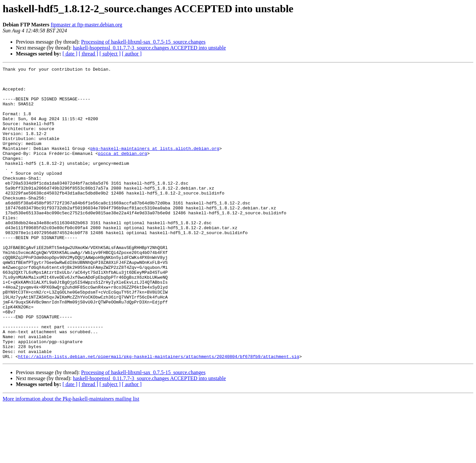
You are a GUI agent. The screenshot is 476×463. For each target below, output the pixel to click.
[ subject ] (110, 54)
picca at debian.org (123, 171)
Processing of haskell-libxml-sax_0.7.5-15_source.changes (143, 42)
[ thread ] (88, 54)
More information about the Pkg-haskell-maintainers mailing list (71, 457)
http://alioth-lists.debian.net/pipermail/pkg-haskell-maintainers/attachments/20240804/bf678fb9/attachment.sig (159, 415)
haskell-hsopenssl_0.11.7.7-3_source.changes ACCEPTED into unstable (149, 48)
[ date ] (70, 54)
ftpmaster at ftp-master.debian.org (86, 25)
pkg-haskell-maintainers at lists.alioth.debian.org (155, 165)
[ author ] (132, 54)
